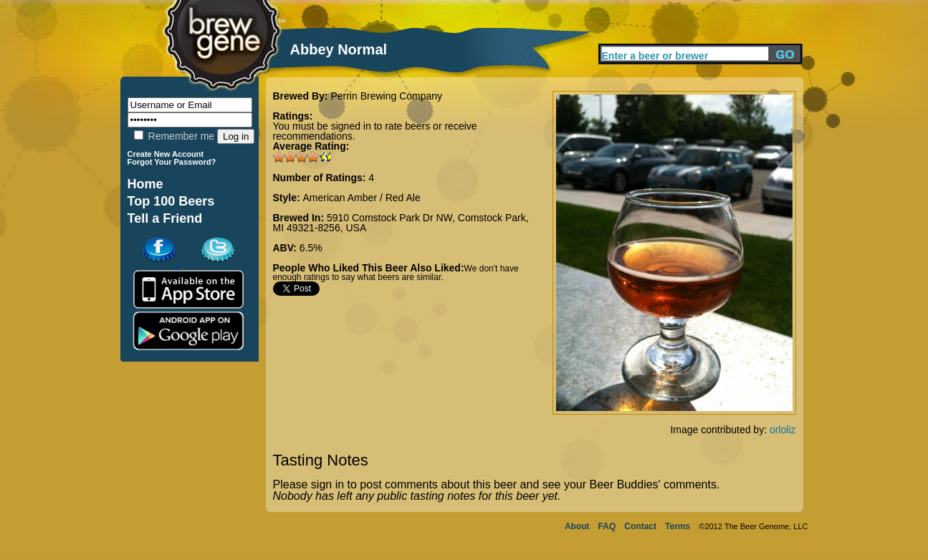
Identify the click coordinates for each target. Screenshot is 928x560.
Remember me (174, 136)
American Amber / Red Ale (362, 198)
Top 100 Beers (171, 201)
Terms (678, 526)
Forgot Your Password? (172, 162)
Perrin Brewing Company (386, 96)
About (577, 526)
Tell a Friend (165, 218)
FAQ (607, 526)
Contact (640, 526)
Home (145, 184)
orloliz (783, 430)
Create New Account (166, 154)
